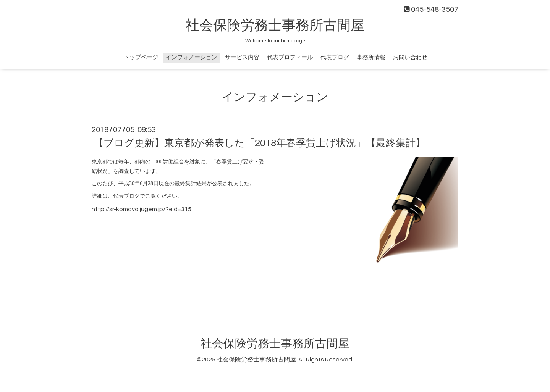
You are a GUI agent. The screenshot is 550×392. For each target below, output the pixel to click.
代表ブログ (335, 57)
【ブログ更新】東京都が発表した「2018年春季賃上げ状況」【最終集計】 (260, 143)
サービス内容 (242, 57)
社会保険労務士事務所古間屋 (275, 26)
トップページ (141, 57)
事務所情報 (371, 57)
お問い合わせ (410, 57)
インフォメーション (192, 57)
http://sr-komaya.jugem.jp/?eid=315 (142, 209)
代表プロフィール (290, 57)
